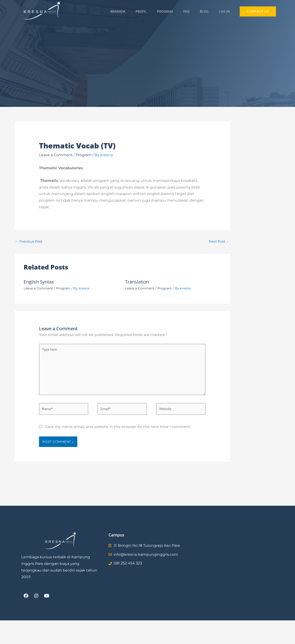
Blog (204, 11)
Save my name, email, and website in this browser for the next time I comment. (118, 427)
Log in (224, 11)
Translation (137, 282)
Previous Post (29, 241)
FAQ (186, 11)
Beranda (118, 11)
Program (165, 11)
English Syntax (39, 282)
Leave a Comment (56, 155)
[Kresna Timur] (235, 567)
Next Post (219, 241)
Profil (141, 11)
